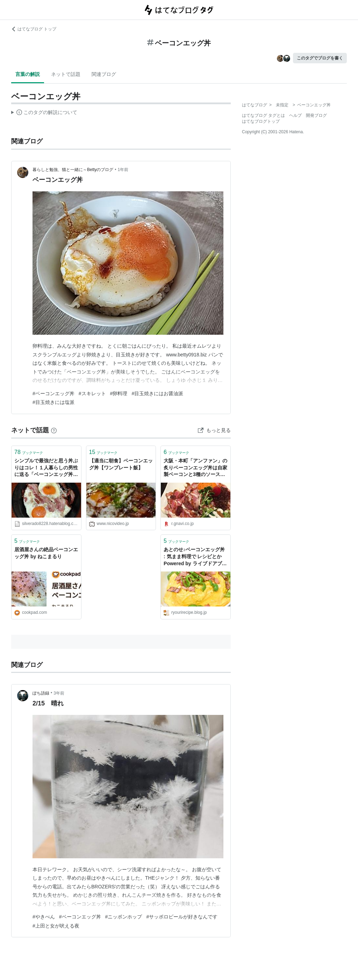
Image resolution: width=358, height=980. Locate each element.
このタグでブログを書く (320, 58)
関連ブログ (104, 74)
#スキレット (92, 393)
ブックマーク (29, 452)
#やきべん (44, 917)
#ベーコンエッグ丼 (53, 393)
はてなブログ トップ (34, 29)
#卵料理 (119, 393)
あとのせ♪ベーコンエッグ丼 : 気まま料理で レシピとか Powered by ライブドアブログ (195, 557)
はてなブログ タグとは (263, 115)
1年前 (123, 170)
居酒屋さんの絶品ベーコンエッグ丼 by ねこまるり (46, 553)
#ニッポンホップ (124, 917)
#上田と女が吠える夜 (56, 926)
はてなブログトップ (261, 121)
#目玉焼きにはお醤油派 (157, 393)
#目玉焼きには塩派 (53, 402)
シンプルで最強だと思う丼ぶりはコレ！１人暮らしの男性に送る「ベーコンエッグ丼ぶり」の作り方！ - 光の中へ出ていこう (46, 468)
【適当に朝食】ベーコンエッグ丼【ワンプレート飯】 (121, 464)
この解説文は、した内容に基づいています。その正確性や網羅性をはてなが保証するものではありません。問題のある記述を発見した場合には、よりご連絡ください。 (44, 113)
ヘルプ (295, 115)
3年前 (59, 693)
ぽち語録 (41, 693)
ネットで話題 (66, 74)
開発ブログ (316, 115)
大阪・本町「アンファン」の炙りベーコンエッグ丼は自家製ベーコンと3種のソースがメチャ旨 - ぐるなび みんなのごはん (195, 468)
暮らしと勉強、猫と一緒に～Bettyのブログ (73, 170)
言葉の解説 (28, 74)
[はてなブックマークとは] (54, 430)
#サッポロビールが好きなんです (182, 917)
